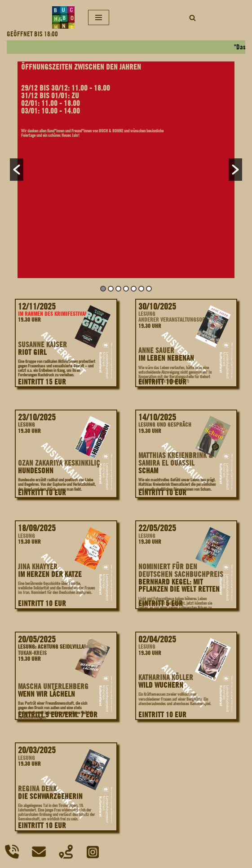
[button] (17, 170)
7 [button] (149, 289)
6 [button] (141, 289)
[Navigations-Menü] (99, 17)
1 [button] (103, 289)
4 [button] (126, 289)
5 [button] (134, 289)
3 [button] (118, 289)
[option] (126, 170)
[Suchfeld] (192, 18)
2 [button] (111, 289)
